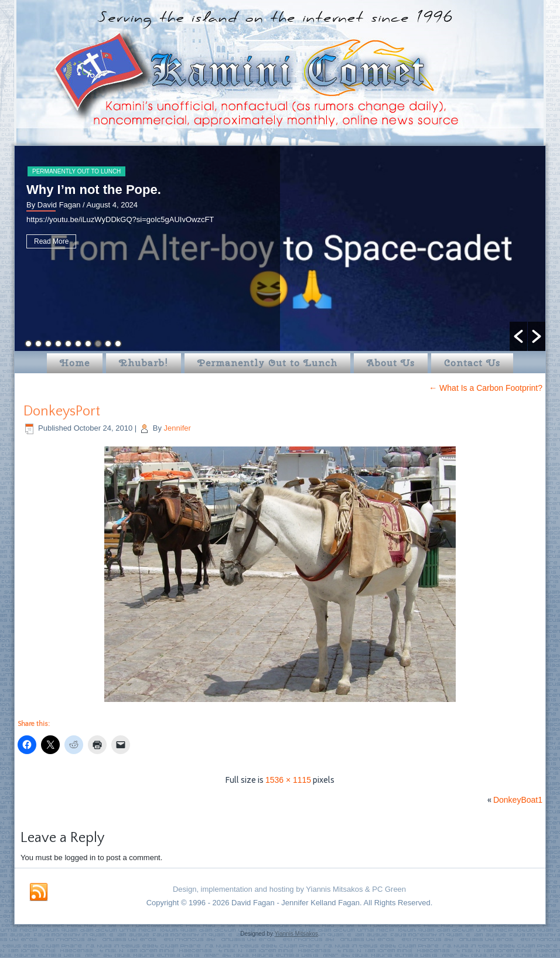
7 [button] (88, 344)
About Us (391, 363)
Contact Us (472, 363)
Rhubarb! (144, 363)
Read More (51, 241)
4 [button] (58, 344)
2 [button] (38, 344)
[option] (280, 248)
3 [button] (48, 344)
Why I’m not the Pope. (94, 190)
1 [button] (28, 344)
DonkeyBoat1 (518, 800)
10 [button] (118, 344)
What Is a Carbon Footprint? (486, 388)
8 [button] (98, 344)
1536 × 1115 (288, 780)
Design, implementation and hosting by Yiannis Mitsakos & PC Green (289, 889)
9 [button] (108, 344)
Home (75, 363)
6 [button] (78, 344)
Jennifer (177, 428)
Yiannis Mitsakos (296, 934)
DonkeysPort (62, 411)
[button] (518, 336)
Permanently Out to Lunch (76, 171)
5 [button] (68, 344)
